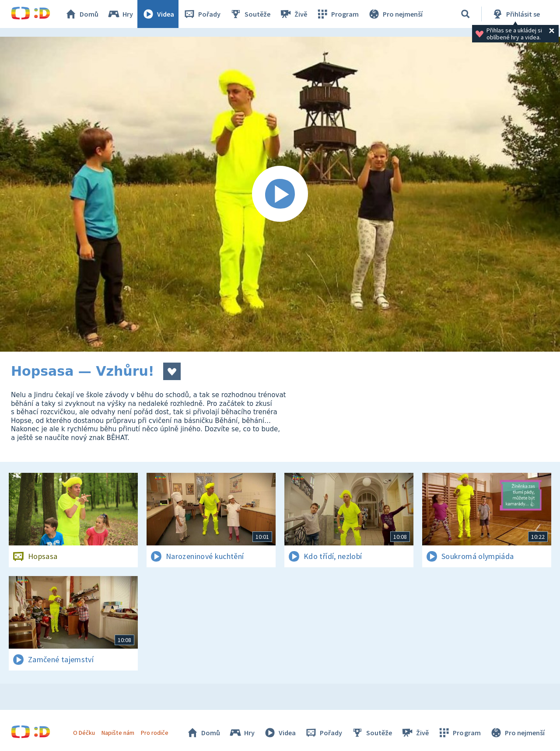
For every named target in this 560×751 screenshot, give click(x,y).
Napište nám (118, 733)
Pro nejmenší (395, 14)
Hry (120, 14)
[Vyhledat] (465, 14)
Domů (81, 14)
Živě (293, 14)
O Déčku (84, 733)
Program (337, 14)
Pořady (202, 14)
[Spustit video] (280, 194)
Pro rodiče (155, 733)
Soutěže (250, 14)
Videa (158, 14)
